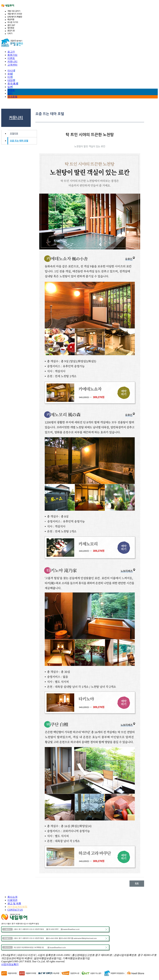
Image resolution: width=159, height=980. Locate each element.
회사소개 (12, 897)
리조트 (11, 90)
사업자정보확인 (10, 964)
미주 (10, 77)
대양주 (11, 80)
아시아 (11, 71)
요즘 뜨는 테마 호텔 (19, 141)
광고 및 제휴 (14, 903)
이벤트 (11, 58)
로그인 (11, 52)
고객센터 (12, 65)
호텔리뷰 (14, 134)
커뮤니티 (12, 62)
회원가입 (12, 55)
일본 (10, 87)
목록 (137, 884)
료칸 (10, 93)
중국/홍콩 (13, 84)
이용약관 (12, 900)
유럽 (10, 74)
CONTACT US (15, 910)
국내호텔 (12, 97)
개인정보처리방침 (17, 907)
